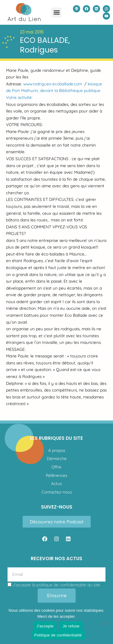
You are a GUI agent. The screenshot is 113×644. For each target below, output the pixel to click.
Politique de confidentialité (58, 635)
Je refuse (71, 626)
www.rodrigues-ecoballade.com (53, 84)
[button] (56, 13)
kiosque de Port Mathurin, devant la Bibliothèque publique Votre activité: (54, 90)
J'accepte (45, 626)
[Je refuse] (105, 623)
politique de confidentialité (61, 585)
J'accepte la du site (56, 585)
